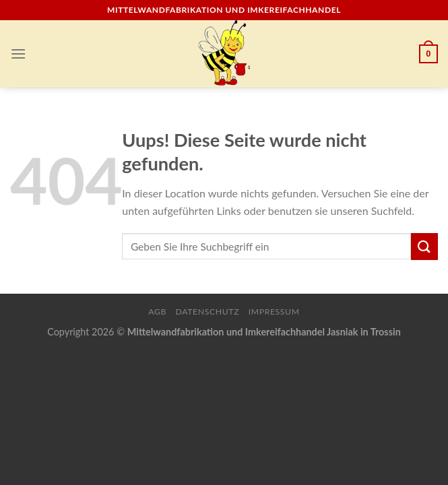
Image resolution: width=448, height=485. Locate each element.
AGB (157, 312)
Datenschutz (208, 312)
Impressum (274, 312)
